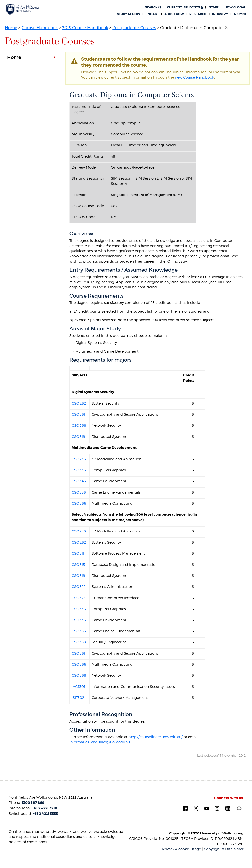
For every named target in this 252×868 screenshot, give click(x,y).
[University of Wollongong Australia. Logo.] (23, 9)
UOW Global (235, 7)
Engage (152, 14)
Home (11, 28)
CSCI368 (79, 425)
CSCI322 (79, 587)
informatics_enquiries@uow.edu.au (100, 742)
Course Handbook (40, 28)
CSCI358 (79, 642)
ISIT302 (78, 698)
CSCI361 (78, 414)
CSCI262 (79, 403)
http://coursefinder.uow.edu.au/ (156, 737)
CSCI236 (79, 459)
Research (198, 14)
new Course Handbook (195, 77)
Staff (214, 7)
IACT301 (78, 686)
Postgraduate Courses (134, 28)
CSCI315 (78, 564)
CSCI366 (79, 503)
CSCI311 (78, 553)
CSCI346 (79, 481)
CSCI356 (79, 492)
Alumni (240, 14)
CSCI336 (79, 470)
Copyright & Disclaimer (224, 849)
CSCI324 (79, 598)
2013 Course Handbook (85, 28)
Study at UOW (128, 14)
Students (185, 7)
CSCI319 (78, 436)
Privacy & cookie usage (181, 849)
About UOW (174, 14)
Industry (220, 14)
